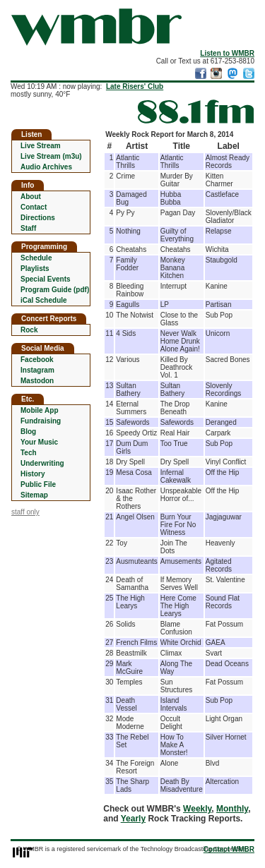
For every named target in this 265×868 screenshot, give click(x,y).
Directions (38, 218)
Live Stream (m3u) (51, 156)
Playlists (35, 269)
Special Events (46, 279)
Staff (28, 228)
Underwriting (42, 463)
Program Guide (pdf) (55, 290)
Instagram (37, 370)
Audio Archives (46, 167)
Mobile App (40, 410)
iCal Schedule (44, 300)
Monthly (232, 809)
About (31, 197)
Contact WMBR (229, 849)
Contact (34, 207)
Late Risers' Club (135, 86)
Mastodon (37, 381)
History (33, 474)
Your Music (39, 442)
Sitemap (34, 495)
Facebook (37, 360)
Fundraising (41, 421)
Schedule (36, 258)
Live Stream (41, 146)
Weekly (197, 809)
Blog (28, 432)
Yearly (133, 819)
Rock (29, 330)
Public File (38, 484)
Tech (29, 453)
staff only (25, 512)
